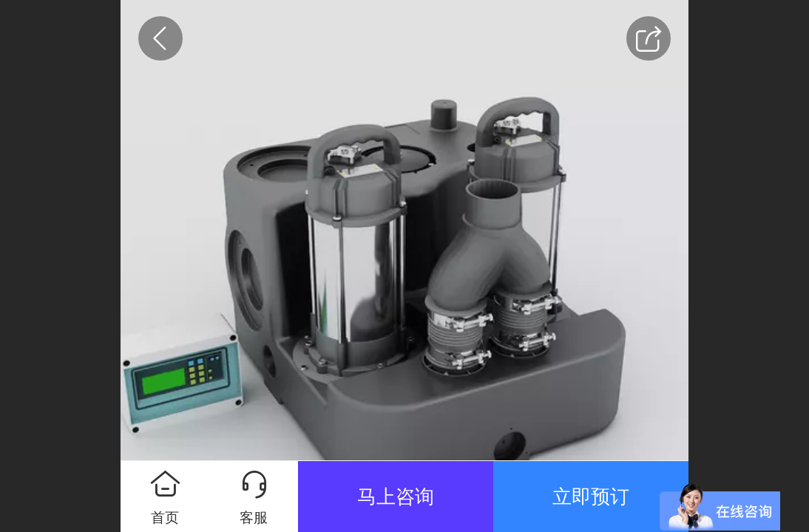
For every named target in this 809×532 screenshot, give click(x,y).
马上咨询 (396, 497)
